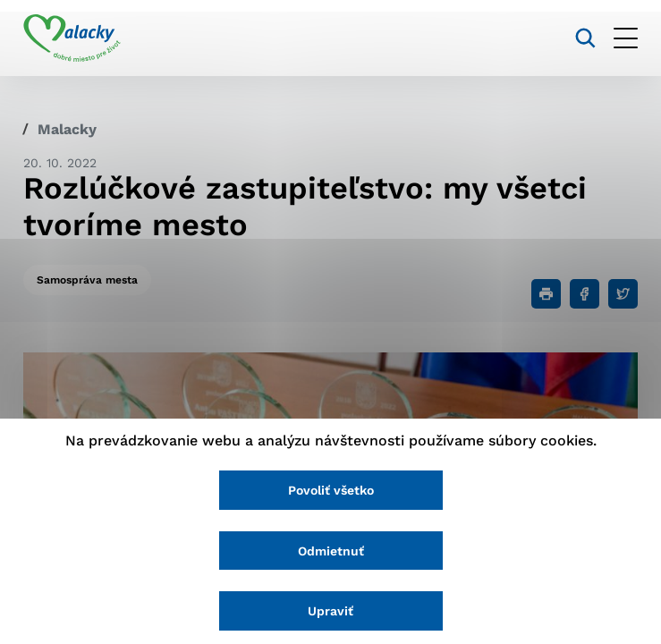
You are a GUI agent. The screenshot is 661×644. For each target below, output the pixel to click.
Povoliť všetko (331, 490)
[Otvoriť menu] (626, 38)
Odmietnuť (331, 551)
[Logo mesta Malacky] (72, 38)
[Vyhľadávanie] (585, 38)
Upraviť (330, 611)
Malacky (67, 129)
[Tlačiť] (546, 294)
